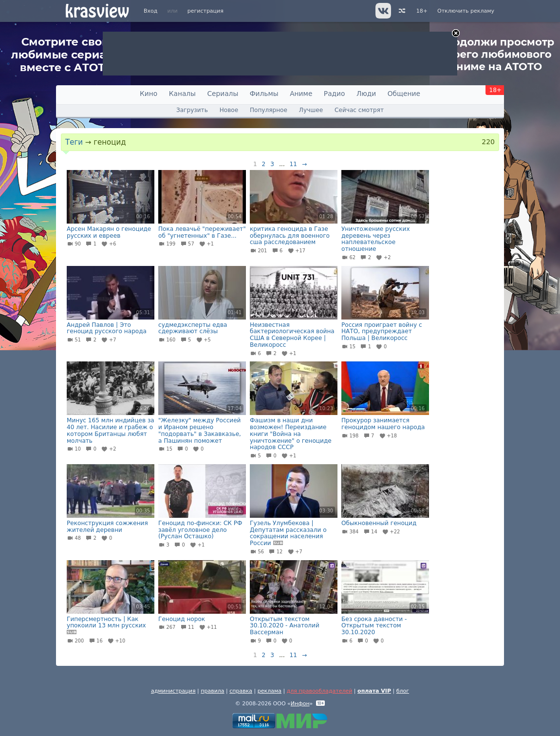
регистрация (205, 11)
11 (293, 164)
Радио (335, 94)
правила (212, 691)
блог (403, 691)
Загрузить (192, 110)
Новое (229, 110)
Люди (366, 94)
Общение (404, 94)
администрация (173, 691)
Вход (150, 11)
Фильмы (264, 94)
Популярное (269, 110)
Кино (149, 94)
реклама (270, 691)
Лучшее (311, 110)
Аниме (301, 94)
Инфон (300, 704)
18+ (422, 11)
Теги (74, 142)
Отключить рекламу (466, 11)
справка (241, 691)
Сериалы (223, 94)
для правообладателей (320, 691)
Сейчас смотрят (359, 110)
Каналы (182, 94)
